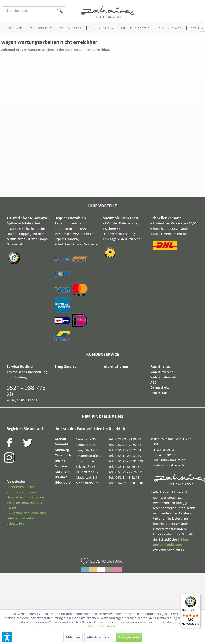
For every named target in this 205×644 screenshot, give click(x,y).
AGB (153, 382)
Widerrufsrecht (162, 372)
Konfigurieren (129, 637)
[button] (7, 637)
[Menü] (198, 597)
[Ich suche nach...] (34, 11)
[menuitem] (36, 11)
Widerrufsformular (164, 377)
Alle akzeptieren (99, 637)
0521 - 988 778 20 (26, 391)
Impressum (159, 393)
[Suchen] (67, 11)
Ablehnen (73, 637)
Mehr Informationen (103, 626)
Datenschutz (160, 387)
